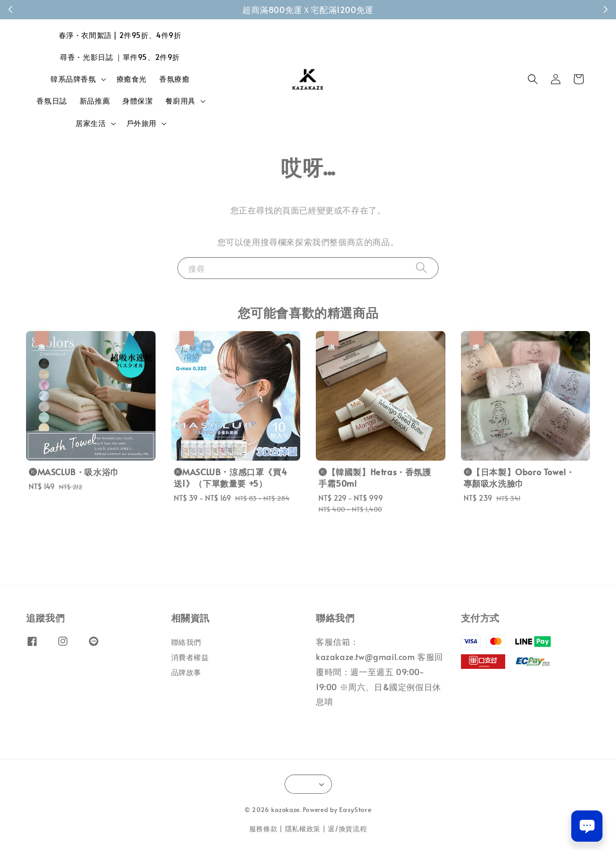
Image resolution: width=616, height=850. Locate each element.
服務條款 (264, 829)
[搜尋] (421, 268)
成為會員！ (363, 9)
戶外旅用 (142, 123)
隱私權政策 (303, 829)
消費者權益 (190, 657)
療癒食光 (132, 79)
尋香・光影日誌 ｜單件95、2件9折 (120, 57)
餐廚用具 (181, 101)
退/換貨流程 (347, 829)
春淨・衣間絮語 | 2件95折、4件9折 (120, 35)
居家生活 (91, 123)
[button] (533, 79)
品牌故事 (186, 672)
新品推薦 (95, 101)
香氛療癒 (174, 79)
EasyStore (355, 809)
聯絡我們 (186, 642)
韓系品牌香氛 (73, 79)
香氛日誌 (52, 101)
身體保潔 (137, 101)
